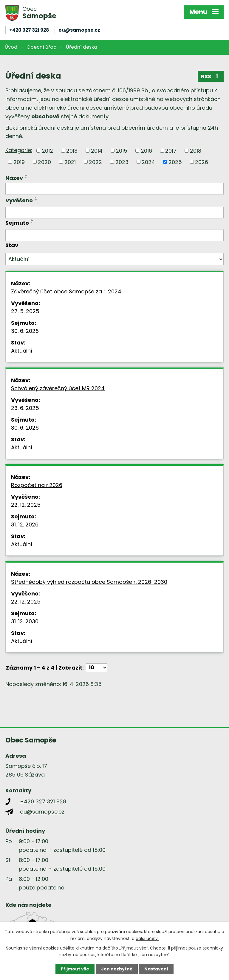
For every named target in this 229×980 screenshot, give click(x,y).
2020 (44, 162)
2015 (122, 151)
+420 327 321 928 (29, 30)
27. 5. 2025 (25, 311)
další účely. (147, 938)
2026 (202, 162)
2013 (72, 151)
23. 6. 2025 (25, 408)
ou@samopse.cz (79, 30)
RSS (211, 76)
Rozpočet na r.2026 (37, 485)
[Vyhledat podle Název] (114, 189)
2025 (175, 162)
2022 (95, 162)
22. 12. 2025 (26, 505)
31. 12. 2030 (25, 621)
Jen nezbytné (117, 969)
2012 (47, 151)
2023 (122, 162)
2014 (97, 151)
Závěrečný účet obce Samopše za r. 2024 (66, 291)
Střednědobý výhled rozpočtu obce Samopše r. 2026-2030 (89, 582)
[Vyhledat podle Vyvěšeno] (114, 213)
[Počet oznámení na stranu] (97, 668)
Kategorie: (19, 150)
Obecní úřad (42, 47)
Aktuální (22, 351)
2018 (196, 151)
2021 (70, 162)
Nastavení (156, 969)
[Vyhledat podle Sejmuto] (114, 235)
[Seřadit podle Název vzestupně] (26, 175)
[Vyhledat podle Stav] (114, 259)
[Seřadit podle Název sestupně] (26, 177)
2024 (148, 162)
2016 (146, 151)
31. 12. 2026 (25, 525)
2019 (19, 162)
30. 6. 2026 (25, 331)
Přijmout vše (75, 969)
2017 (171, 151)
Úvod (11, 47)
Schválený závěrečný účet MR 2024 (58, 388)
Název (14, 178)
